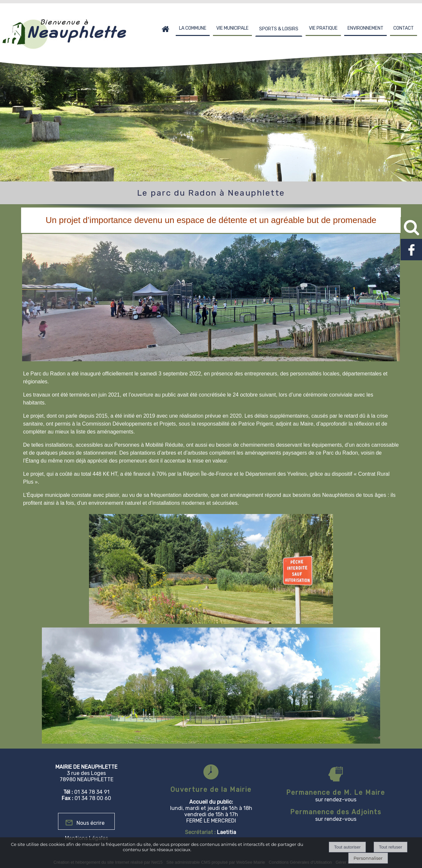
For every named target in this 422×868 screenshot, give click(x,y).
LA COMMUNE (193, 28)
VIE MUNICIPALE (232, 28)
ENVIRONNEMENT (365, 28)
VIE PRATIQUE (323, 28)
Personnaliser (368, 858)
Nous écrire (90, 823)
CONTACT (404, 28)
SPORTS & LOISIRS (279, 29)
